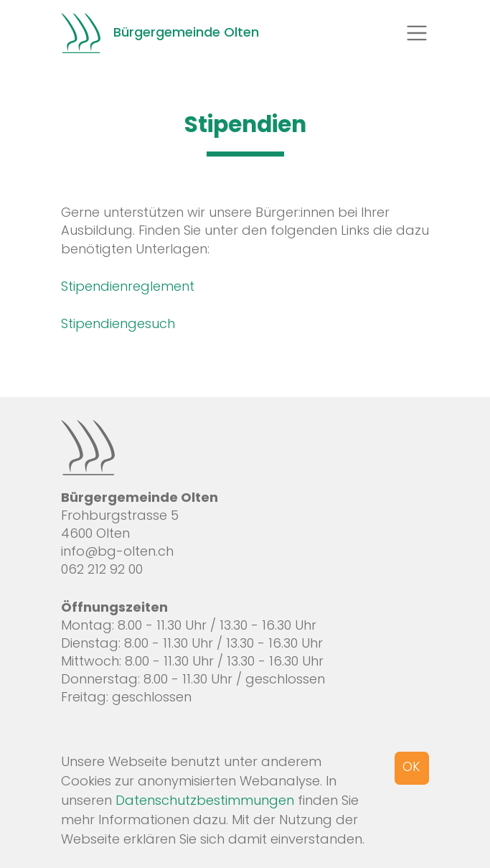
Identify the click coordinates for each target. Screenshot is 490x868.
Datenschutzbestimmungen (205, 800)
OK (411, 766)
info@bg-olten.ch (117, 551)
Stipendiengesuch (118, 323)
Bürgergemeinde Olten (160, 33)
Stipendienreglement (128, 286)
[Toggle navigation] (417, 33)
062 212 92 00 (102, 569)
